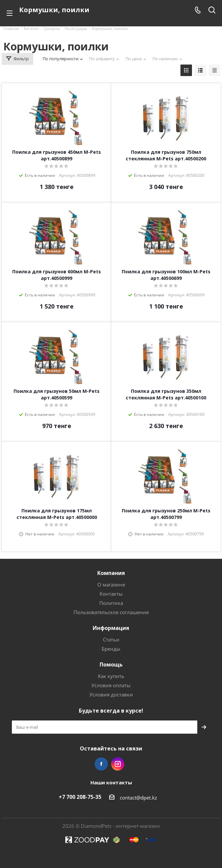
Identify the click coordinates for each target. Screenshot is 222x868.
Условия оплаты (111, 685)
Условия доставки (111, 694)
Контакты (111, 594)
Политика (111, 603)
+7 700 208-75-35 (80, 797)
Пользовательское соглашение (111, 612)
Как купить (111, 676)
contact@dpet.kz (138, 798)
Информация (111, 628)
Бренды (111, 649)
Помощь (111, 665)
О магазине (111, 584)
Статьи (111, 639)
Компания (111, 573)
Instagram (118, 764)
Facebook (101, 764)
